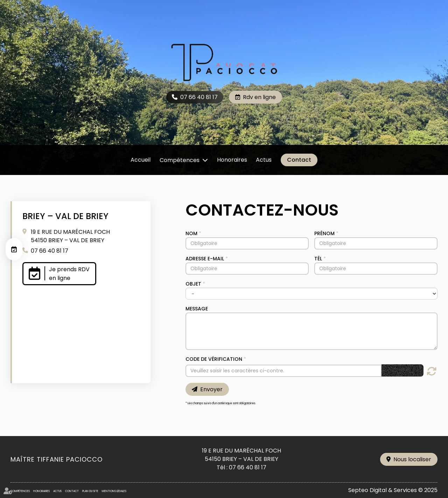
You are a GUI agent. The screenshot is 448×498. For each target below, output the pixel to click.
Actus (264, 160)
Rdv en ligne (259, 97)
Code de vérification (214, 359)
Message (197, 309)
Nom (191, 233)
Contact (299, 160)
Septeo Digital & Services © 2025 (393, 490)
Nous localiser (412, 459)
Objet (193, 284)
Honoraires (232, 160)
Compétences (180, 160)
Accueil (141, 160)
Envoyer (211, 389)
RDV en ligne (14, 249)
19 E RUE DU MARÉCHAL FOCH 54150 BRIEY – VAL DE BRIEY (70, 236)
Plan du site (90, 491)
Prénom (324, 233)
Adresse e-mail (205, 259)
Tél (318, 259)
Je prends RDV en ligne (69, 274)
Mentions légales (114, 491)
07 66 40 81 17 (199, 97)
